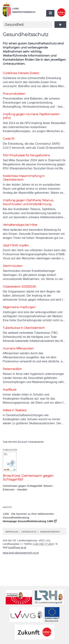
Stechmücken (13, 266)
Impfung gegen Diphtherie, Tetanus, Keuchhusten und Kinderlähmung (28, 202)
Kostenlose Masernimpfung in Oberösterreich (24, 178)
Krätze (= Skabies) (15, 410)
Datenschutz (29, 532)
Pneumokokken (14, 94)
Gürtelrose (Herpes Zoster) (21, 73)
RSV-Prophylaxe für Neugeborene (26, 155)
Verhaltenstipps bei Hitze (20, 225)
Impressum (12, 532)
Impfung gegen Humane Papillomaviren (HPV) (31, 116)
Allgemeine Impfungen (19, 307)
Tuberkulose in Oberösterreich (24, 328)
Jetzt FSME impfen (16, 245)
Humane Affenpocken (18, 348)
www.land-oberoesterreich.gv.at (21, 553)
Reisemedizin (12, 369)
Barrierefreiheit (50, 532)
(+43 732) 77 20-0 (43, 544)
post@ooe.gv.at (17, 547)
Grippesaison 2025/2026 (19, 287)
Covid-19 (8, 139)
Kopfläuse (10, 390)
